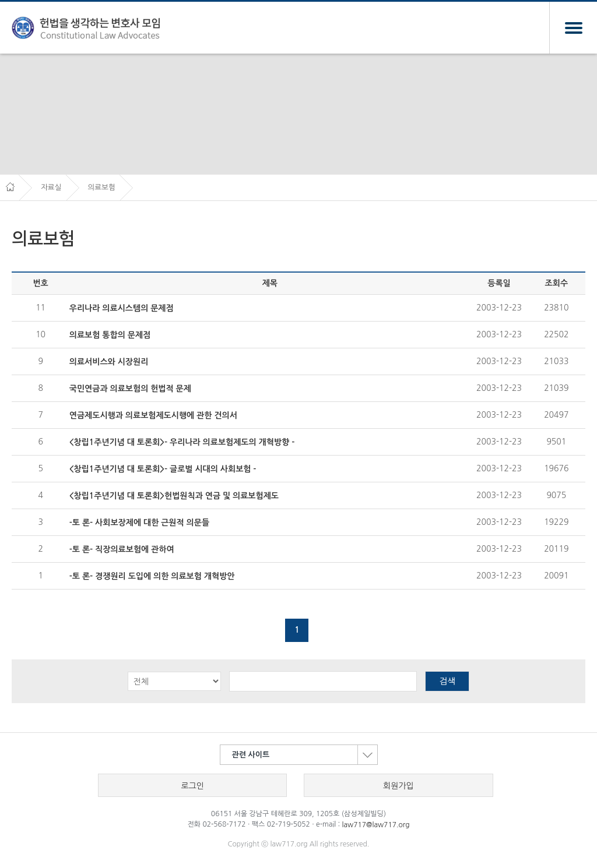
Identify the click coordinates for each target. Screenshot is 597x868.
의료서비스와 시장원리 (109, 362)
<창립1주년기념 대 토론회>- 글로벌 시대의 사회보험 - (163, 469)
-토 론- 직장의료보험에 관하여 (122, 549)
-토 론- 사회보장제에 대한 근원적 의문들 (139, 523)
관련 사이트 (305, 755)
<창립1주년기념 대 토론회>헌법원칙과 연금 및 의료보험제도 (174, 496)
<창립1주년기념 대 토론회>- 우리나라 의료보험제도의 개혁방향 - (182, 442)
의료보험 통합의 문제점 (110, 335)
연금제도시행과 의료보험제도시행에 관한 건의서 (153, 415)
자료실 (51, 187)
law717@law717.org (376, 825)
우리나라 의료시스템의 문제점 (122, 308)
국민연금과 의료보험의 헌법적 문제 (130, 389)
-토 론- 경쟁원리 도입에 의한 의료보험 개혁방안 (152, 576)
